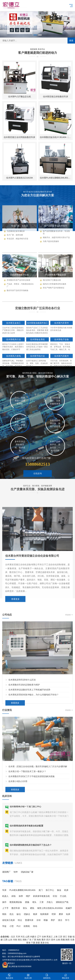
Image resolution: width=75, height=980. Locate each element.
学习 (67, 920)
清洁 (60, 920)
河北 (23, 937)
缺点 (19, 914)
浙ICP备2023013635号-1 (43, 960)
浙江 (65, 937)
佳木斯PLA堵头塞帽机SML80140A (56, 178)
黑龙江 (50, 937)
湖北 (20, 940)
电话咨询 (9, 976)
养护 (53, 920)
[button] (35, 35)
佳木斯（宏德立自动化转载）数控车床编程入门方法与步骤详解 (38, 829)
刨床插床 (44, 914)
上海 (55, 937)
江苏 (60, 937)
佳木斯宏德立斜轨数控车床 (56, 97)
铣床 (35, 914)
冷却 (38, 920)
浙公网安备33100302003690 (20, 966)
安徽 (70, 937)
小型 (12, 926)
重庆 (44, 940)
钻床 (68, 914)
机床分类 (28, 976)
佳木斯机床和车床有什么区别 (22, 749)
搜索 (71, 41)
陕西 (68, 940)
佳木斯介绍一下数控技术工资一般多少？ (27, 834)
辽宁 (39, 937)
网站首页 (66, 976)
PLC (19, 926)
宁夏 (33, 943)
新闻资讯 (47, 976)
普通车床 (29, 920)
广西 (34, 940)
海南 (39, 940)
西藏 (63, 940)
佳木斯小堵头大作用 (18, 844)
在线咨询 (38, 490)
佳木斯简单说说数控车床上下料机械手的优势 (29, 759)
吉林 (44, 937)
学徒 (4, 926)
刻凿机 (27, 926)
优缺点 (27, 914)
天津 (18, 937)
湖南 (25, 940)
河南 (15, 940)
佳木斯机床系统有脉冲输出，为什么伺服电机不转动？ (34, 764)
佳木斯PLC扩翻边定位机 (20, 97)
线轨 (4, 914)
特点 (20, 920)
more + (69, 684)
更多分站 (45, 943)
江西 (5, 940)
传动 (35, 926)
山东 (10, 940)
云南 (58, 940)
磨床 (61, 914)
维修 (46, 920)
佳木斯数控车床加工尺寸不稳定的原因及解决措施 (31, 839)
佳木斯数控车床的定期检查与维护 (24, 754)
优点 (12, 914)
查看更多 (15, 674)
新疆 (38, 943)
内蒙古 (33, 937)
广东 (29, 940)
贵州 (53, 940)
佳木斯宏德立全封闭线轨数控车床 (19, 137)
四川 (48, 940)
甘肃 (72, 940)
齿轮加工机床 (9, 920)
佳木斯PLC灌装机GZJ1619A (19, 178)
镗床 (54, 914)
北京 (13, 937)
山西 (27, 937)
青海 (28, 943)
